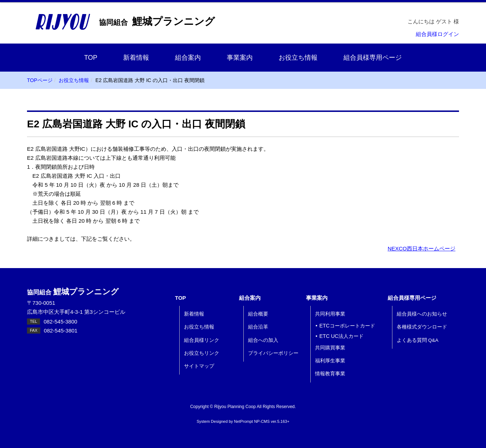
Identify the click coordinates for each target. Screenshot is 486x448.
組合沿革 (258, 327)
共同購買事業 (330, 348)
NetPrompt (244, 421)
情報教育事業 (330, 374)
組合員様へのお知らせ (422, 314)
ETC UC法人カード (341, 336)
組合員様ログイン (437, 34)
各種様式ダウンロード (422, 327)
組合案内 (188, 58)
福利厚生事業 (330, 361)
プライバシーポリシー (273, 353)
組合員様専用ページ (373, 58)
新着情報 (136, 58)
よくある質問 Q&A (418, 340)
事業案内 (240, 58)
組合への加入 (263, 340)
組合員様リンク (202, 340)
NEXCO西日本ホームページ (422, 248)
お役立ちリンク (202, 353)
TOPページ (40, 80)
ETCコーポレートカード (347, 326)
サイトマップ (199, 366)
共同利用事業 (330, 314)
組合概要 (258, 314)
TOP (91, 58)
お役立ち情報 (298, 58)
